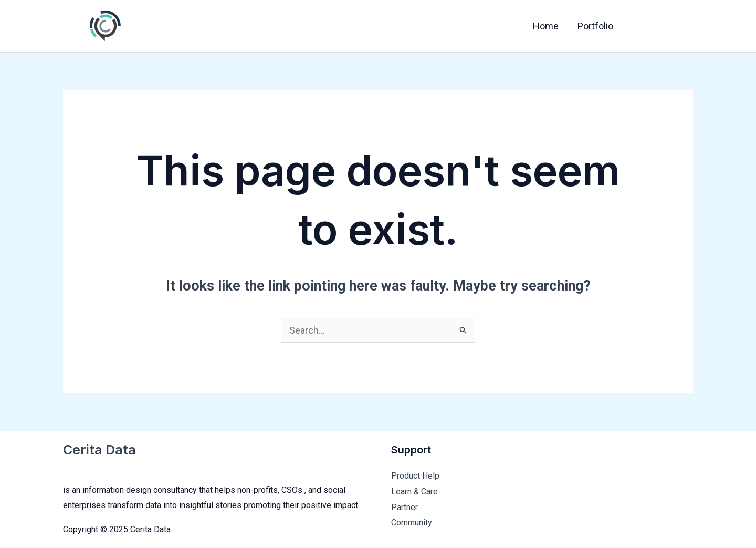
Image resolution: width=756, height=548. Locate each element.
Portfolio (595, 26)
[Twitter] (663, 27)
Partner (405, 507)
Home (546, 26)
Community (412, 523)
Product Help (415, 476)
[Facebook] (641, 27)
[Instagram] (685, 27)
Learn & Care (414, 492)
